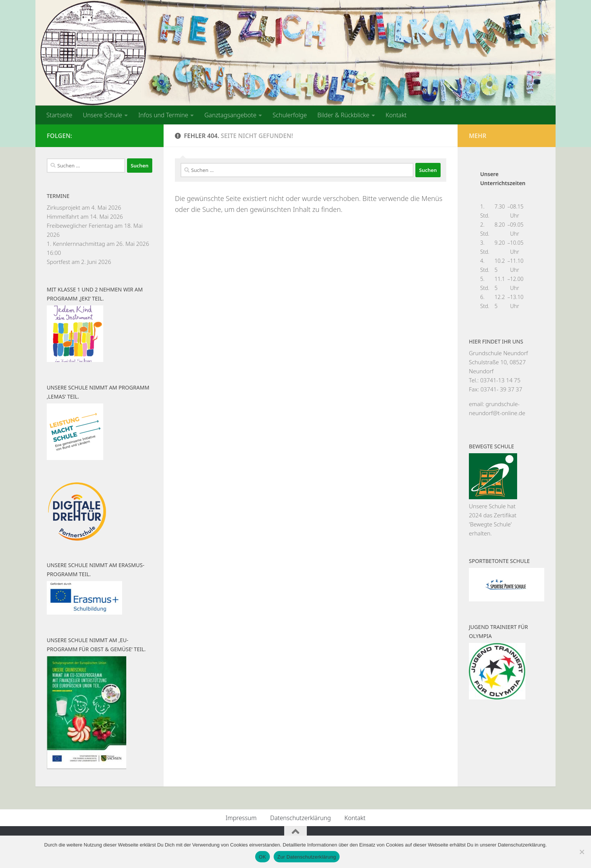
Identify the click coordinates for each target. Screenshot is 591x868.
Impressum (241, 818)
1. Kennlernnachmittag (76, 244)
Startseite (59, 115)
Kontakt (396, 115)
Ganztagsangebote (230, 115)
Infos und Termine (163, 115)
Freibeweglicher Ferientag (80, 225)
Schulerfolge (290, 115)
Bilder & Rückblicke (343, 115)
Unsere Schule (103, 115)
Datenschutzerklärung (301, 818)
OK (263, 857)
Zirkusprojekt (64, 207)
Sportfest (58, 262)
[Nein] (582, 852)
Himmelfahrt (63, 216)
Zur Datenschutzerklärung (307, 857)
